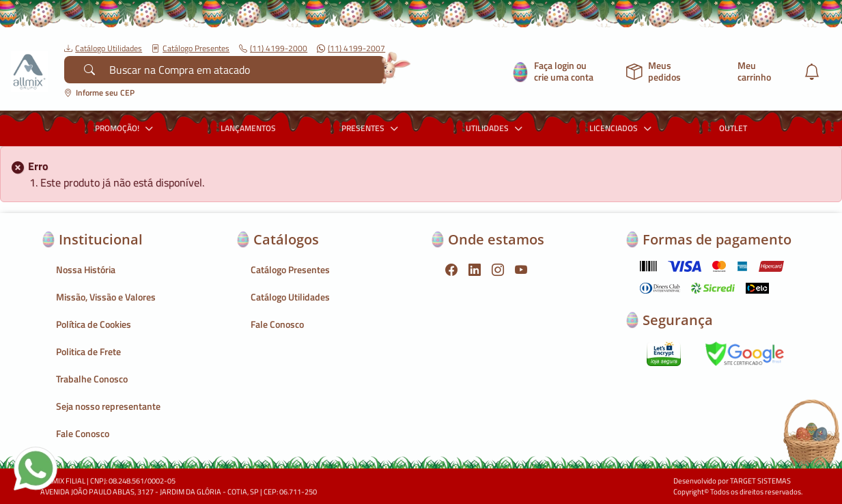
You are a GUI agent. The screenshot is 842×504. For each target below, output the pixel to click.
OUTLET (733, 128)
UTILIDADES (496, 128)
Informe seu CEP (99, 93)
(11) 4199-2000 (273, 48)
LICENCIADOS (622, 128)
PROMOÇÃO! (126, 128)
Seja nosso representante (108, 406)
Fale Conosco (83, 433)
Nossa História (86, 269)
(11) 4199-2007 (351, 48)
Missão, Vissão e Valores (106, 297)
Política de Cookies (94, 324)
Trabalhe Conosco (92, 379)
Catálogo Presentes (191, 48)
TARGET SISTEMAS (760, 481)
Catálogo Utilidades (103, 48)
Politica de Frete (88, 351)
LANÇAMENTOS (248, 128)
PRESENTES (371, 128)
